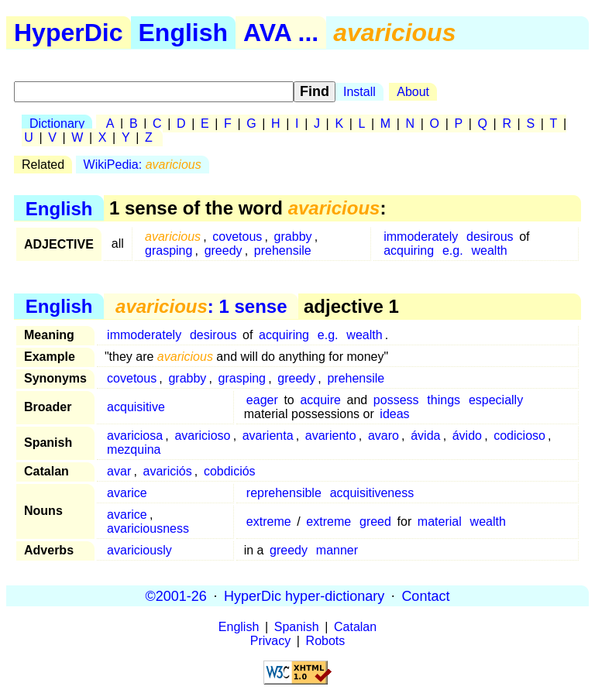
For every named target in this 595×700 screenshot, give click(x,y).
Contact (425, 595)
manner (337, 550)
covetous (237, 237)
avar (119, 471)
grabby (293, 237)
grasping (169, 250)
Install (359, 92)
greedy (224, 250)
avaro (383, 436)
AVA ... (281, 33)
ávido (467, 436)
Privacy (270, 641)
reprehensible (284, 493)
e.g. (453, 250)
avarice (127, 493)
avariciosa (135, 436)
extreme (269, 522)
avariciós (168, 471)
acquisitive (136, 407)
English (184, 33)
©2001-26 (176, 595)
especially (496, 400)
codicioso (519, 436)
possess (396, 400)
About (413, 92)
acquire (320, 400)
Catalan (355, 627)
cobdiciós (230, 471)
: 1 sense (201, 306)
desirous (490, 237)
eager (262, 400)
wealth (489, 250)
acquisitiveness (372, 493)
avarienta (268, 436)
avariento (331, 436)
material (440, 522)
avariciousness (148, 528)
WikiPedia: (143, 165)
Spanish (297, 627)
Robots (326, 641)
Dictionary (57, 124)
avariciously (139, 550)
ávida (425, 436)
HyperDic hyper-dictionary (304, 595)
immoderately (421, 237)
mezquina (134, 450)
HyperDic (69, 33)
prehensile (283, 250)
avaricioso (202, 436)
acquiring (409, 250)
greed (375, 522)
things (444, 400)
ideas (394, 414)
